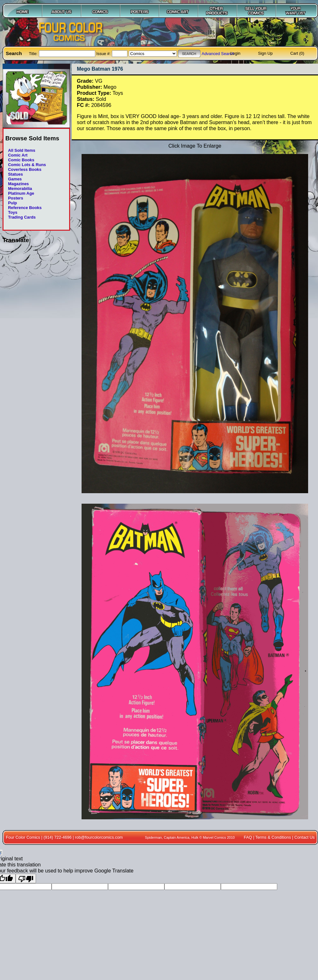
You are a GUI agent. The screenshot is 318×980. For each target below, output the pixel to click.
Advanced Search (218, 54)
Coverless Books (25, 169)
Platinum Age (21, 193)
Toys (13, 212)
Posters (15, 198)
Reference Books (25, 208)
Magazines (18, 184)
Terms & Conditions (273, 837)
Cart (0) (297, 53)
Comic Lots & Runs (27, 165)
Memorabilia (20, 189)
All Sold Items (22, 150)
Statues (15, 174)
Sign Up (265, 53)
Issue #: (104, 54)
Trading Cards (22, 217)
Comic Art (18, 155)
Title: (34, 54)
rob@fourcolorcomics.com (99, 837)
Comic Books (21, 160)
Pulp (12, 203)
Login (235, 53)
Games (15, 179)
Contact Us (305, 837)
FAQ (248, 837)
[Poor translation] (26, 878)
